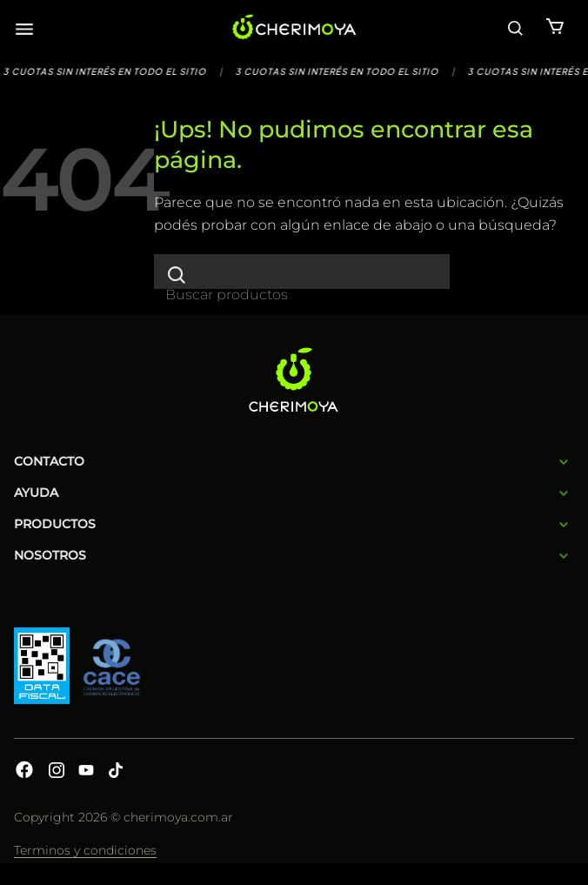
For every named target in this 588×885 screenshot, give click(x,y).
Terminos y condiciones (85, 850)
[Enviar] (177, 275)
